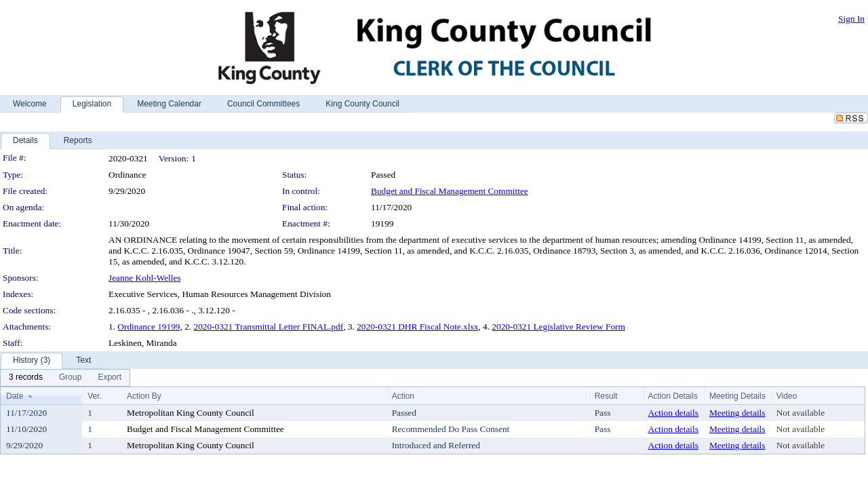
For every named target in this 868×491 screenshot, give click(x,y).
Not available (801, 413)
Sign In (851, 19)
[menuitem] (26, 378)
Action (403, 396)
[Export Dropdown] (110, 378)
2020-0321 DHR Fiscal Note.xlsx (417, 327)
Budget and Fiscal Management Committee (450, 191)
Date (15, 396)
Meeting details (737, 413)
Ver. (95, 396)
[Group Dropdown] (70, 378)
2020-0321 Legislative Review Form (558, 327)
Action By (144, 396)
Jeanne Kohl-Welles (145, 278)
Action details (673, 413)
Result (606, 396)
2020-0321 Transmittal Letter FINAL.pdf (269, 327)
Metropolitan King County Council (191, 413)
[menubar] (65, 378)
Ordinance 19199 (149, 327)
